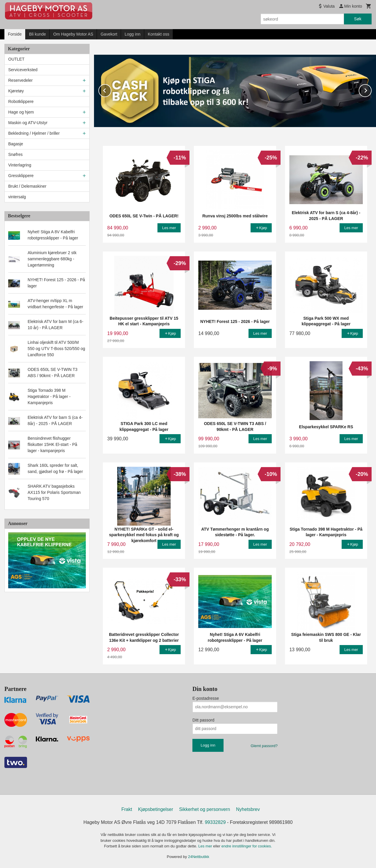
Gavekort (109, 34)
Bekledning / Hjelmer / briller (34, 133)
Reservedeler (20, 80)
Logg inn (132, 34)
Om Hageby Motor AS (73, 34)
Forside (15, 34)
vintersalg (17, 197)
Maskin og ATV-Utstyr (28, 123)
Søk (358, 19)
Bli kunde (38, 34)
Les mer (206, 846)
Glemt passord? (264, 745)
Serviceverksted (23, 70)
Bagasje (16, 144)
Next (371, 89)
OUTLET (16, 59)
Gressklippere (21, 176)
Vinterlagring (20, 165)
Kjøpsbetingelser (156, 809)
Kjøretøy (16, 91)
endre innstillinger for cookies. (247, 846)
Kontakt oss (158, 34)
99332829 (215, 822)
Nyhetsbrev (248, 809)
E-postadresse (206, 698)
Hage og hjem (21, 112)
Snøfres (15, 154)
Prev (111, 89)
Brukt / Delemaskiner (27, 186)
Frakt (127, 809)
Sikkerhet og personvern (205, 809)
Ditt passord (203, 720)
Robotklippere (21, 101)
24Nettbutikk (199, 856)
